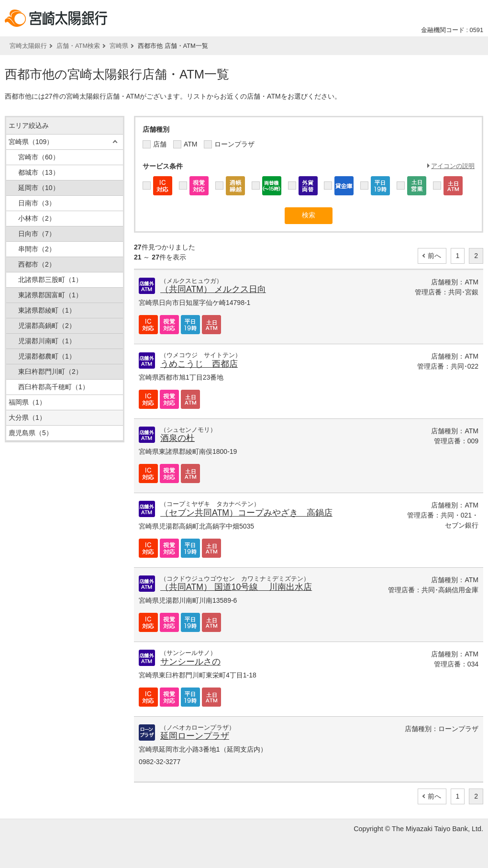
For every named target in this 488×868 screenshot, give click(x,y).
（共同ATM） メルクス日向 (213, 289)
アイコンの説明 (453, 166)
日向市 (37, 234)
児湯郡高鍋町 (47, 326)
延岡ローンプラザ (195, 736)
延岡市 (39, 188)
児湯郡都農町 (47, 356)
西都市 (37, 264)
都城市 (39, 172)
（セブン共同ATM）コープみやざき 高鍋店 (246, 513)
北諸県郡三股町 (50, 280)
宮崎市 (39, 157)
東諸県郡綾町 (47, 310)
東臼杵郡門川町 (50, 372)
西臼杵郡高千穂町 (54, 387)
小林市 (37, 218)
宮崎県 (119, 46)
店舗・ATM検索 (78, 46)
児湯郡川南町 (47, 341)
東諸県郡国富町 (50, 295)
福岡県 (27, 402)
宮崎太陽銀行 (28, 46)
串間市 (37, 249)
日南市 (37, 203)
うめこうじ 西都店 (199, 364)
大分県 (27, 417)
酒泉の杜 (177, 438)
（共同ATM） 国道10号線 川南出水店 (236, 587)
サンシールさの (190, 662)
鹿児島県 (31, 433)
